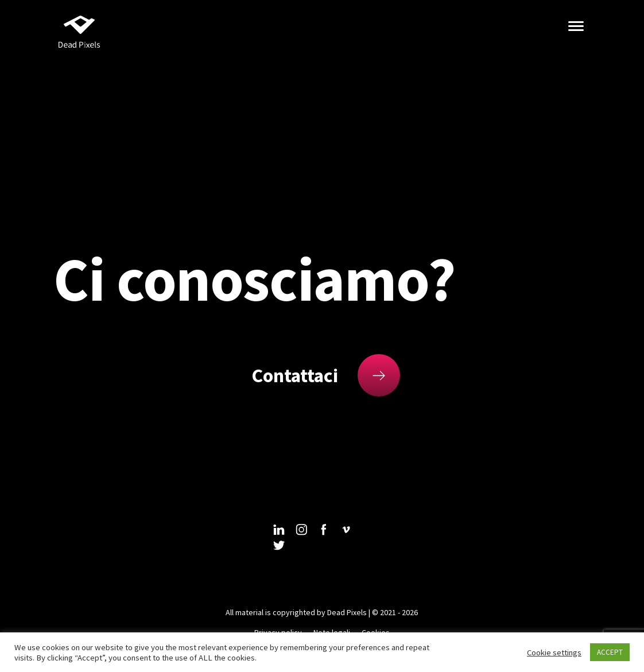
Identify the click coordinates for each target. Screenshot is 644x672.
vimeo (346, 530)
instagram (301, 530)
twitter (279, 546)
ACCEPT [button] (610, 652)
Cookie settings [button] (554, 652)
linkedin (279, 530)
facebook (324, 530)
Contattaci (295, 375)
